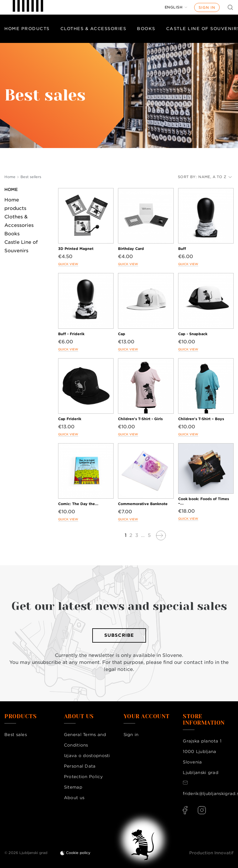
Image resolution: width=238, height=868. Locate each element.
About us (74, 798)
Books (146, 29)
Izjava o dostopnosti (87, 756)
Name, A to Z (215, 177)
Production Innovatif (211, 853)
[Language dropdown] (176, 7)
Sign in (207, 7)
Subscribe (119, 635)
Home (11, 189)
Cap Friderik (70, 419)
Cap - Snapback (193, 334)
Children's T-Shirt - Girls (140, 419)
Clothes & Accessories (93, 29)
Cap (122, 334)
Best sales (16, 735)
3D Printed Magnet (76, 249)
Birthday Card (131, 249)
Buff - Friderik (71, 334)
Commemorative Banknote (143, 504)
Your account (147, 716)
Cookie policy (78, 853)
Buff (182, 249)
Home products (27, 29)
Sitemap (73, 787)
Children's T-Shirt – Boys (201, 419)
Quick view (68, 264)
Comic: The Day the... (78, 504)
